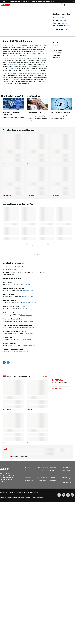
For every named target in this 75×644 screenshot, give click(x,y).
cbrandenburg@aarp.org (30, 327)
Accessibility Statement (32, 492)
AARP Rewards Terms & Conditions (9, 495)
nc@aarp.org (62, 20)
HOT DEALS (57, 380)
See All (45, 377)
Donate (27, 471)
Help (65, 5)
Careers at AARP (42, 474)
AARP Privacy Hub (10, 492)
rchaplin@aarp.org (27, 321)
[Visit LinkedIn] (72, 495)
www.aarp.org (12, 68)
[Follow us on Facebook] (4, 362)
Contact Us (40, 471)
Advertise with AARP (43, 467)
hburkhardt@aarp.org (30, 303)
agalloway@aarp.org (28, 290)
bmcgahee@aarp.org (29, 346)
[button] (69, 5)
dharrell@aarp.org (27, 339)
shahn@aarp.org (23, 352)
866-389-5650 (61, 18)
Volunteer (27, 474)
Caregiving (56, 48)
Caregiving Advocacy (34, 112)
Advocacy (56, 45)
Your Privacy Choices (31, 498)
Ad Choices (21, 498)
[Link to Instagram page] (68, 495)
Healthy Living (57, 53)
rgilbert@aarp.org (27, 297)
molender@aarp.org (28, 284)
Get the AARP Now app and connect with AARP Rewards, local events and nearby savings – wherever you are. (28, 2)
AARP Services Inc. (42, 477)
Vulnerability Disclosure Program (8, 498)
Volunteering (56, 55)
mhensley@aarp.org (26, 315)
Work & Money (57, 58)
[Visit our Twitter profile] (8, 362)
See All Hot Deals (57, 388)
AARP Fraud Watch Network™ (61, 112)
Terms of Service (21, 492)
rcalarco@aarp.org (27, 309)
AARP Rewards (29, 480)
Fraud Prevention (58, 50)
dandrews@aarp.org (30, 333)
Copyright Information (25, 495)
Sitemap (2, 492)
